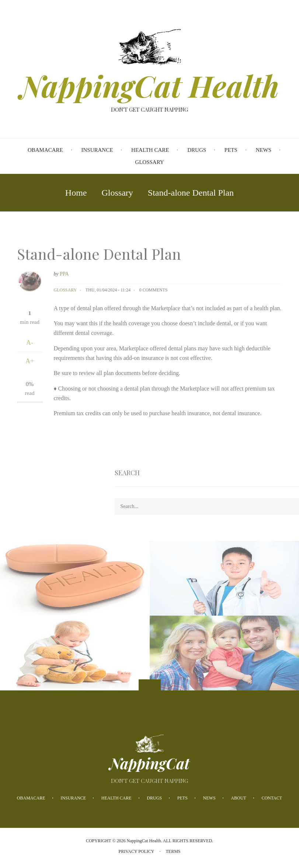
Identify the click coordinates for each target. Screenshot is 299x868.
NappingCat (149, 763)
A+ (30, 361)
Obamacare (31, 798)
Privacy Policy (136, 851)
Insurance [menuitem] (97, 150)
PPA (64, 274)
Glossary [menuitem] (149, 162)
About (238, 798)
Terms (173, 851)
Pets (182, 798)
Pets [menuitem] (231, 150)
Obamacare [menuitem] (45, 150)
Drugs (154, 798)
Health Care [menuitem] (150, 150)
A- (30, 343)
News (209, 798)
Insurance (73, 798)
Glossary (65, 290)
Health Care (117, 798)
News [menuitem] (264, 150)
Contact (272, 798)
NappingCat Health (149, 85)
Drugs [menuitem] (197, 150)
